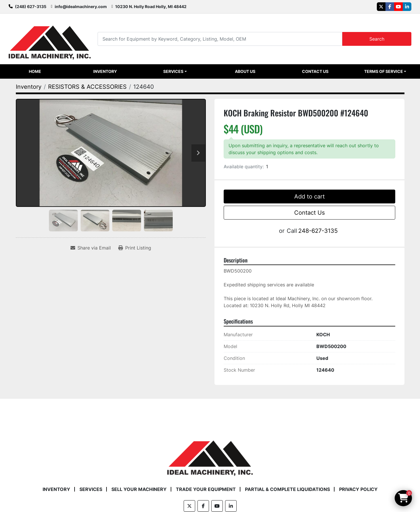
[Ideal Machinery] (210, 454)
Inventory (105, 71)
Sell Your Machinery (139, 489)
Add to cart (309, 197)
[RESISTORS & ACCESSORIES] (87, 87)
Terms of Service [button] (384, 71)
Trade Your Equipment (206, 489)
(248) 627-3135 (31, 6)
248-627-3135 (318, 231)
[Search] (220, 39)
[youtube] (398, 7)
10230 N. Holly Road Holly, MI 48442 (151, 6)
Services (173, 71)
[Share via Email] (91, 248)
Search (377, 39)
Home (35, 71)
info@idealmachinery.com (81, 6)
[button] (175, 71)
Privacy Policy (358, 489)
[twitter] (381, 7)
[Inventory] (29, 87)
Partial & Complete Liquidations (287, 489)
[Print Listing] (135, 248)
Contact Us (315, 71)
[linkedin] (407, 7)
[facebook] (390, 7)
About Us (245, 71)
